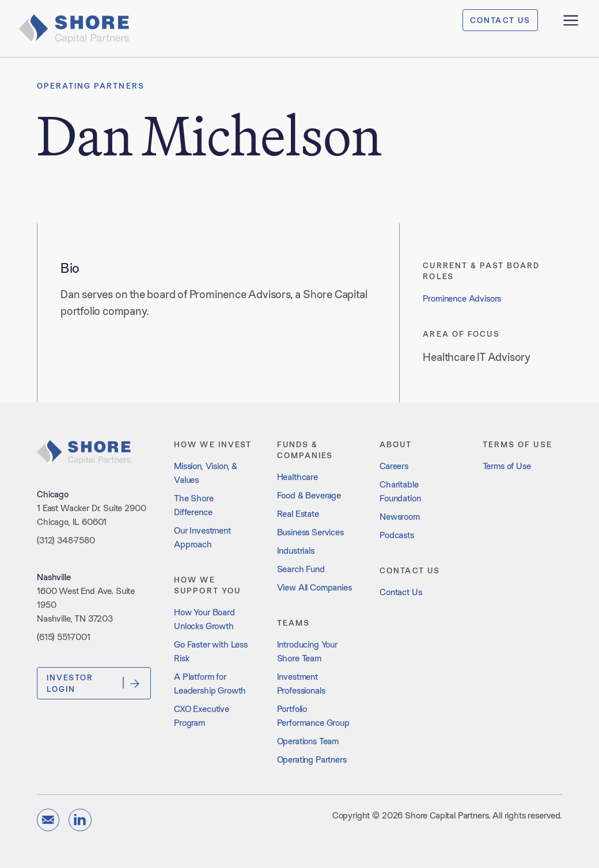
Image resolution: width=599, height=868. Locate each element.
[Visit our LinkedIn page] (80, 820)
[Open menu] (571, 20)
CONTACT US (500, 20)
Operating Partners (91, 86)
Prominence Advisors (462, 298)
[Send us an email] (48, 820)
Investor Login (94, 683)
